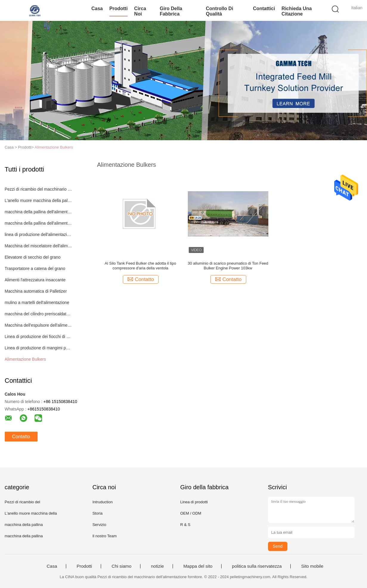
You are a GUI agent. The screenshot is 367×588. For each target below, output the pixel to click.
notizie (157, 566)
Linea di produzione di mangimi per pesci (39, 348)
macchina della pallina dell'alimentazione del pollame (39, 223)
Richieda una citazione (296, 11)
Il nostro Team (104, 536)
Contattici (264, 9)
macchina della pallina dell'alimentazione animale (39, 212)
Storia (97, 513)
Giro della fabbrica (171, 11)
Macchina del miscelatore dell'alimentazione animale (39, 246)
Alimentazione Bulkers (54, 147)
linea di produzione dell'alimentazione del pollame (39, 234)
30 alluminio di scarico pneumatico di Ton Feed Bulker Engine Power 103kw (228, 266)
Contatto (21, 437)
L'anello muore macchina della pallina (39, 200)
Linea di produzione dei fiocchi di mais (39, 337)
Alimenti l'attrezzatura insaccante (35, 280)
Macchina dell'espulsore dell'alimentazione (39, 325)
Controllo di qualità (220, 11)
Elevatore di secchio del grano (33, 257)
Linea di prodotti (194, 502)
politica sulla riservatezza (257, 566)
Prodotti (119, 9)
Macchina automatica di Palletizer (36, 291)
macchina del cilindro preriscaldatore (39, 314)
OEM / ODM (191, 513)
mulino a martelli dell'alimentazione (37, 303)
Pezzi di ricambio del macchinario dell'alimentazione (39, 189)
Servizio (99, 525)
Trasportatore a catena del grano (35, 268)
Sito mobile (312, 566)
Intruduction (103, 502)
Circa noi (140, 11)
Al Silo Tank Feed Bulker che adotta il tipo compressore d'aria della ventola (140, 266)
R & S (185, 525)
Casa (97, 9)
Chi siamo (121, 566)
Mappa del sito (198, 566)
